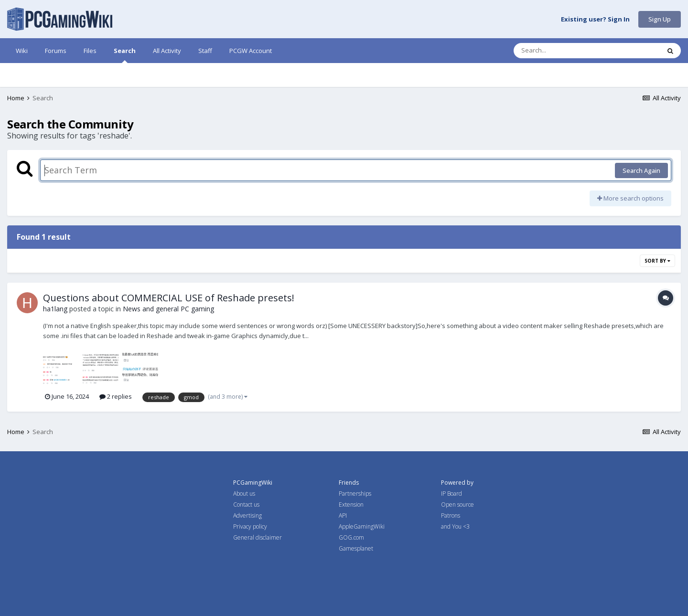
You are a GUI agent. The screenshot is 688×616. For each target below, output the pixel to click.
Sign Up (660, 19)
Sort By (657, 261)
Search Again (641, 170)
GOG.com (351, 537)
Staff (205, 51)
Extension (351, 504)
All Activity (167, 51)
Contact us (246, 504)
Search (125, 55)
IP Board (451, 494)
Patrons (451, 515)
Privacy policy (250, 526)
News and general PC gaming (168, 309)
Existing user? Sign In (595, 20)
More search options (630, 198)
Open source (457, 504)
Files (90, 51)
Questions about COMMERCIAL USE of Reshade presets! (169, 298)
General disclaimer (258, 537)
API (343, 515)
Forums (56, 51)
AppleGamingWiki (362, 526)
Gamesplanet (356, 548)
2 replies (116, 396)
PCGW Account (251, 51)
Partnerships (355, 494)
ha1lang (55, 309)
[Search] (562, 51)
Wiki (22, 51)
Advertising (247, 515)
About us (244, 494)
